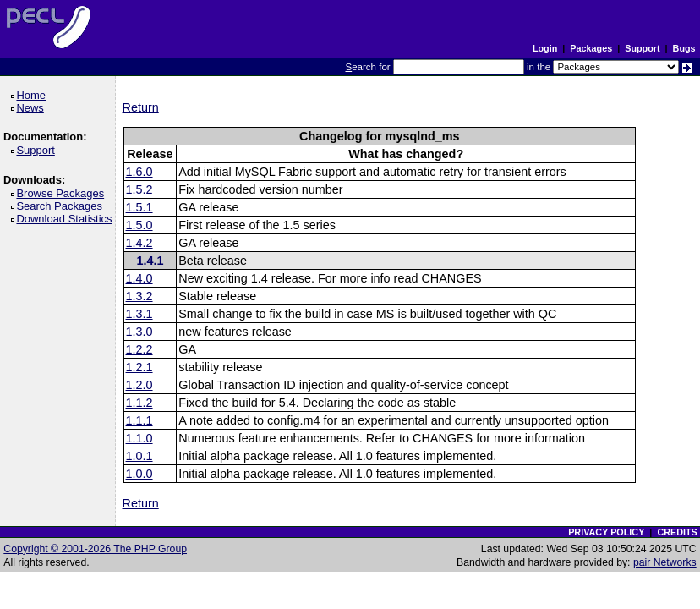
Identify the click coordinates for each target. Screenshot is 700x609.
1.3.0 (139, 332)
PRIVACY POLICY (606, 532)
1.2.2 (139, 349)
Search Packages (62, 206)
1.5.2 (139, 189)
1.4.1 (150, 261)
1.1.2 (139, 403)
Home (33, 95)
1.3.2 (139, 296)
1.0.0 (139, 474)
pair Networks (665, 562)
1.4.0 (139, 278)
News (33, 108)
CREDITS (677, 532)
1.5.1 (139, 207)
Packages (591, 48)
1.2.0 (139, 385)
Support (642, 48)
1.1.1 (139, 420)
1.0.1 (139, 456)
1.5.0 (139, 225)
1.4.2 (139, 243)
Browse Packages (63, 193)
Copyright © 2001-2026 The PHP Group (95, 549)
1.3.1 (139, 314)
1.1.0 (139, 438)
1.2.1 (139, 367)
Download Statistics (67, 219)
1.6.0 (139, 172)
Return (141, 107)
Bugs (684, 48)
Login (545, 48)
